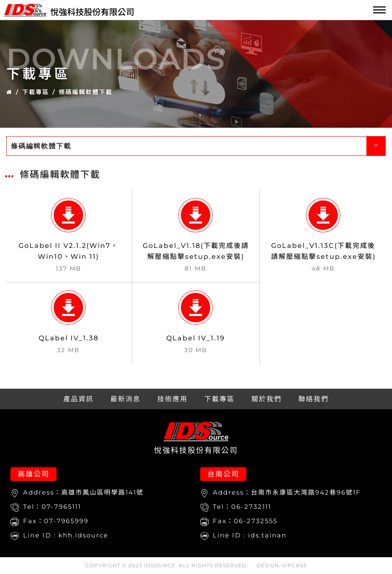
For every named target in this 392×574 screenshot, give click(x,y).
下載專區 (36, 92)
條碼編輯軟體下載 (86, 92)
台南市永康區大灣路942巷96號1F (306, 492)
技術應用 (172, 399)
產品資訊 (78, 399)
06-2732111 (251, 507)
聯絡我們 (314, 399)
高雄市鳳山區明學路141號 (102, 492)
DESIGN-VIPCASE (282, 565)
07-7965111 (61, 507)
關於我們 (267, 399)
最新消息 (125, 399)
